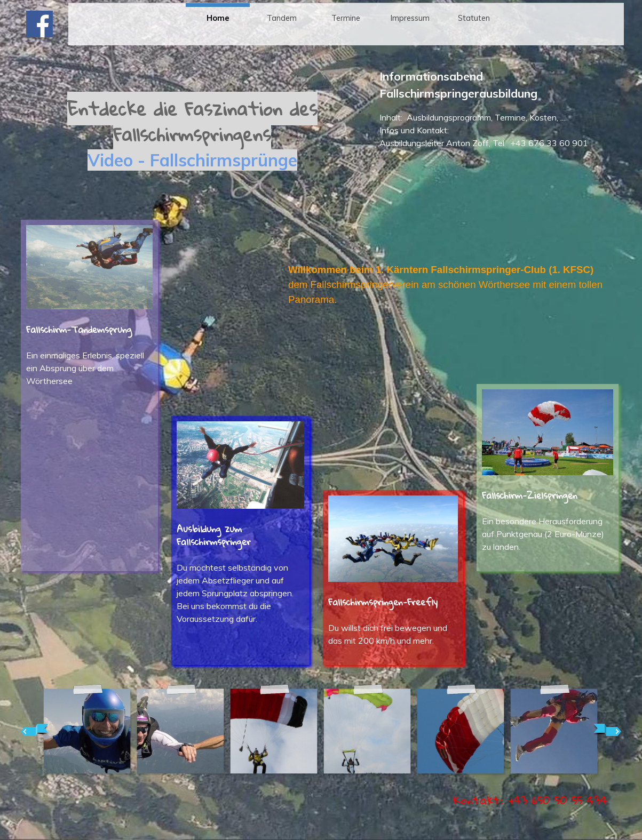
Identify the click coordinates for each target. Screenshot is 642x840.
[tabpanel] (192, 147)
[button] (87, 730)
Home (218, 18)
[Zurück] (35, 730)
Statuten (474, 18)
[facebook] (39, 24)
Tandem (282, 18)
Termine (346, 18)
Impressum (410, 18)
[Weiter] (607, 730)
